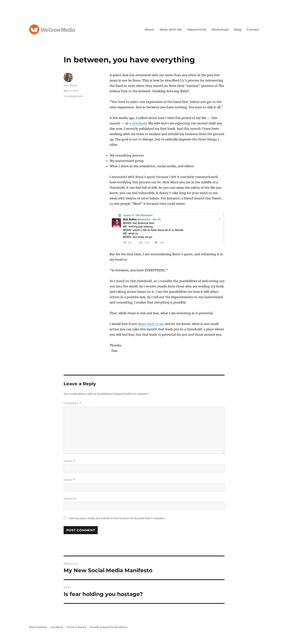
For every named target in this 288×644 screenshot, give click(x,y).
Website (70, 499)
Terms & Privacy (76, 627)
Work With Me (171, 30)
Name (69, 461)
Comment (72, 403)
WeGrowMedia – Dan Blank (46, 627)
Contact (253, 30)
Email (69, 480)
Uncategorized (73, 96)
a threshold (138, 123)
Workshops (220, 30)
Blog (238, 30)
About (149, 30)
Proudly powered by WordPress (109, 627)
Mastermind (197, 30)
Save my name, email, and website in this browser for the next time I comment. (117, 518)
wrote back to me (151, 324)
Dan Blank (70, 85)
